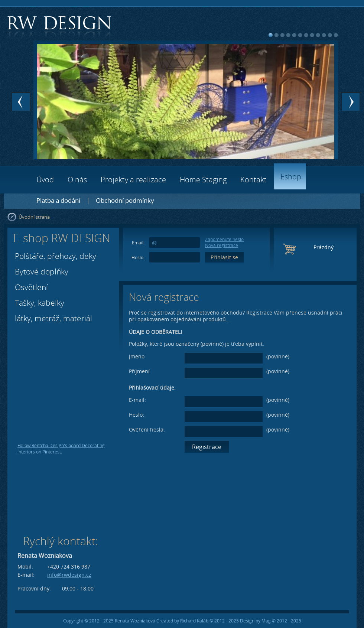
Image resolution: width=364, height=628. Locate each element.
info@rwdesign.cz (69, 575)
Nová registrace (222, 245)
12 (336, 35)
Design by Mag (255, 621)
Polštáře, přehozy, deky (56, 256)
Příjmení (139, 371)
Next (351, 102)
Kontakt (253, 180)
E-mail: (137, 400)
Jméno (137, 356)
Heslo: (138, 258)
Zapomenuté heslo (224, 239)
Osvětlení (31, 287)
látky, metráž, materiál (53, 318)
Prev (21, 102)
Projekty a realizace (133, 180)
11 (330, 35)
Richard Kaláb (194, 621)
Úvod (45, 180)
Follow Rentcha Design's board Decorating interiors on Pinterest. (61, 449)
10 (324, 35)
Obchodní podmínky (125, 200)
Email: (138, 243)
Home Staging (203, 180)
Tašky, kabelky (40, 303)
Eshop (291, 177)
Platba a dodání (58, 200)
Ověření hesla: (147, 429)
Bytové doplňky (42, 271)
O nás (77, 180)
